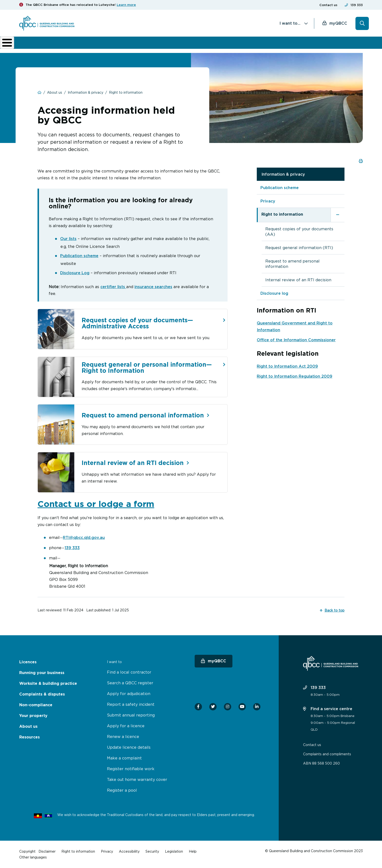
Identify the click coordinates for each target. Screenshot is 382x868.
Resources (29, 737)
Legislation (174, 851)
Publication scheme (79, 255)
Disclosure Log (75, 272)
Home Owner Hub (342, 44)
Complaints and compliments (327, 754)
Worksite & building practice (129, 44)
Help (193, 851)
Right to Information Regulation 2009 (295, 376)
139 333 (357, 5)
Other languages (33, 857)
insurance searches (153, 286)
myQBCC (338, 23)
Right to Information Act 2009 (287, 366)
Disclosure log (274, 293)
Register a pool (122, 790)
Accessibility (129, 851)
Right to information (282, 214)
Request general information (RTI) (299, 247)
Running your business (73, 44)
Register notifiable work (131, 769)
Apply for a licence (126, 726)
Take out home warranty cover (137, 779)
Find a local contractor (129, 672)
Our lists (68, 238)
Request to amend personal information (292, 263)
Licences (36, 44)
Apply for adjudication (129, 694)
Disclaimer (47, 851)
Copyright (27, 851)
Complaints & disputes (182, 44)
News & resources (296, 44)
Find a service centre (328, 709)
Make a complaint (124, 758)
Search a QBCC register (130, 683)
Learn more (126, 5)
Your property (33, 716)
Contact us (328, 5)
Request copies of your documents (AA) (299, 231)
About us (265, 44)
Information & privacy (283, 174)
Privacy (268, 201)
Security (152, 851)
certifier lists (113, 286)
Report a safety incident (131, 704)
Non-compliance (230, 44)
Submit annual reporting (131, 715)
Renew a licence (123, 737)
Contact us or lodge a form (96, 504)
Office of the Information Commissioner (296, 339)
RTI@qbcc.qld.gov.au (84, 537)
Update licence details (129, 747)
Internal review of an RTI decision (298, 279)
